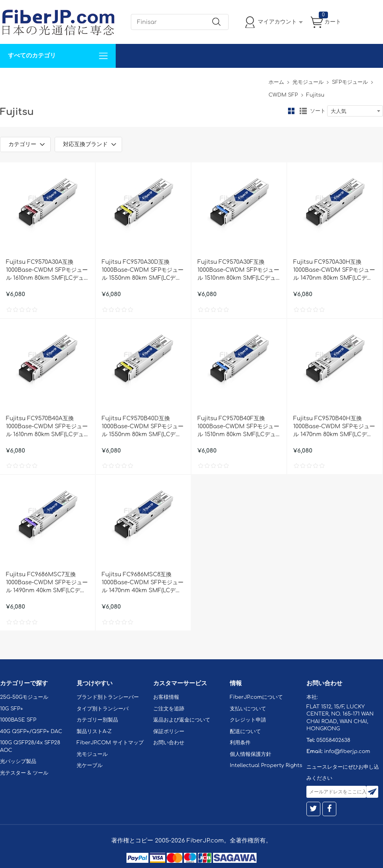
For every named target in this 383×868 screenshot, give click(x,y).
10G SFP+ (12, 709)
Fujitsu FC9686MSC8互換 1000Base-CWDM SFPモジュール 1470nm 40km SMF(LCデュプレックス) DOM (143, 583)
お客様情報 (166, 697)
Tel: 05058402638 (240, 80)
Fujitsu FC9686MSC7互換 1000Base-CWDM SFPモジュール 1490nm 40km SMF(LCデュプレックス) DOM (47, 583)
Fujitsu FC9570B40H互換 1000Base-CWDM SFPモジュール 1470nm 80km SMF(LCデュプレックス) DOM (334, 427)
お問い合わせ (123, 80)
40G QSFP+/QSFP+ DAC (31, 732)
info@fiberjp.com (347, 751)
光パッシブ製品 (18, 761)
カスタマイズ (48, 80)
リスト (303, 111)
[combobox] (355, 111)
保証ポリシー (169, 732)
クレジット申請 (248, 720)
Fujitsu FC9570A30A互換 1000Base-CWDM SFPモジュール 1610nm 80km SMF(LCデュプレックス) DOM (47, 271)
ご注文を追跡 (169, 709)
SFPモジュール (350, 82)
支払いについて (248, 709)
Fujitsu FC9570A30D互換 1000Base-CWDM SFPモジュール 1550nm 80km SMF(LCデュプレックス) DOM (143, 271)
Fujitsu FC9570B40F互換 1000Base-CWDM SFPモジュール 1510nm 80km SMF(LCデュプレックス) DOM (238, 427)
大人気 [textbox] (339, 111)
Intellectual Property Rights (266, 765)
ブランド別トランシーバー (108, 697)
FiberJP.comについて (178, 80)
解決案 (13, 80)
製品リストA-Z (94, 732)
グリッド (291, 111)
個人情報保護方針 (251, 754)
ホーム (276, 82)
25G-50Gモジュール (24, 697)
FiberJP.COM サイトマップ (110, 743)
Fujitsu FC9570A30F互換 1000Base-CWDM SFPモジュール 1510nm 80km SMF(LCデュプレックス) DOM (238, 271)
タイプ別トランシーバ (103, 709)
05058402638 (333, 740)
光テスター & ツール (24, 773)
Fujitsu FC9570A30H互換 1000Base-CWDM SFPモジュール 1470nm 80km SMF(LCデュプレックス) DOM (334, 271)
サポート (85, 80)
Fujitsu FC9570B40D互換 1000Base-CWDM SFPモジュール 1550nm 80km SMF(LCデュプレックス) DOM (143, 427)
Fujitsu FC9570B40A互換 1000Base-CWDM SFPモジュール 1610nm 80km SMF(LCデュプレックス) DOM (47, 427)
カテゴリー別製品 (97, 720)
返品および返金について (182, 720)
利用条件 (240, 743)
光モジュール (308, 82)
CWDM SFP (283, 95)
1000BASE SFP (18, 720)
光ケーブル (90, 765)
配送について (245, 732)
